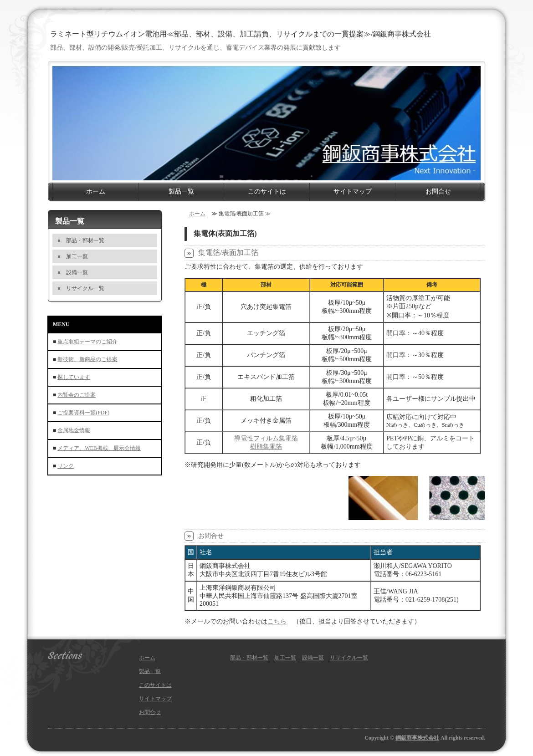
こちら (277, 621)
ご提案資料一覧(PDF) (83, 413)
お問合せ (438, 192)
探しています (74, 377)
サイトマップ (353, 192)
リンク (66, 466)
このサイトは (267, 192)
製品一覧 (181, 192)
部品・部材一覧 (85, 240)
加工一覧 (77, 256)
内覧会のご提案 (77, 395)
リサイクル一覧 (85, 288)
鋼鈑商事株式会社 (417, 738)
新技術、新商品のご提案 (87, 359)
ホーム (96, 192)
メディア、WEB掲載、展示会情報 (99, 448)
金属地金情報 (74, 430)
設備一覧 (77, 272)
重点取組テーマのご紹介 (87, 342)
